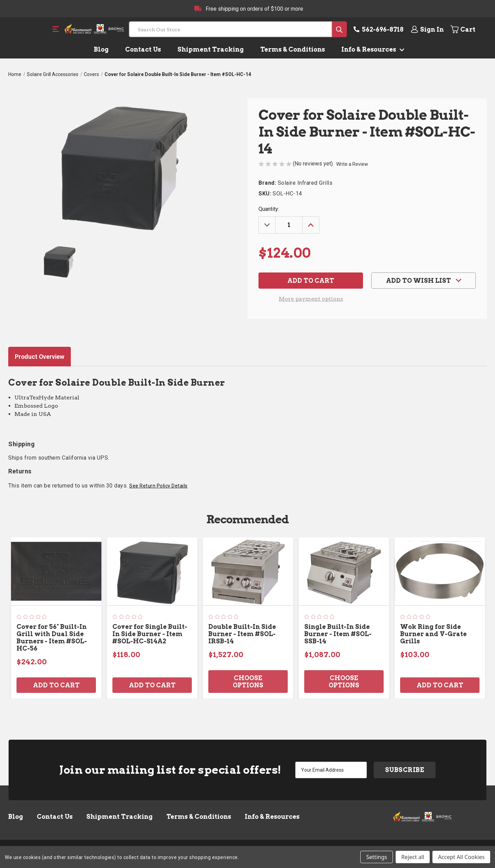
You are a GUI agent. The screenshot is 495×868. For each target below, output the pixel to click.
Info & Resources (371, 49)
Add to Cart (56, 685)
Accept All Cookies (461, 857)
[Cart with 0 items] (468, 29)
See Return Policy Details (158, 486)
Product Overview (40, 357)
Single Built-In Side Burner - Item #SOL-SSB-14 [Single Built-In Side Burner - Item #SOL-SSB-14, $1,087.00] (338, 634)
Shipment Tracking (211, 49)
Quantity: (269, 209)
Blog (101, 49)
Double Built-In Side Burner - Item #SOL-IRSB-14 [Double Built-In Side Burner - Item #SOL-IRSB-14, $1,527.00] (242, 634)
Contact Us (143, 49)
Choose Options (248, 682)
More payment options (311, 299)
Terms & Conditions (293, 49)
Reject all (413, 857)
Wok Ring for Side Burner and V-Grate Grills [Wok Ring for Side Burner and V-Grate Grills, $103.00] (433, 634)
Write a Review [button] (352, 164)
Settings (377, 857)
